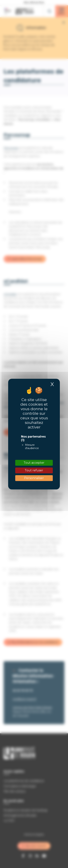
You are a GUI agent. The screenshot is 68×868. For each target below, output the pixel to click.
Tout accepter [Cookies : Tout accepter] (34, 463)
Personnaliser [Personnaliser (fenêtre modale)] (34, 478)
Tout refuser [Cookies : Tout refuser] (34, 470)
